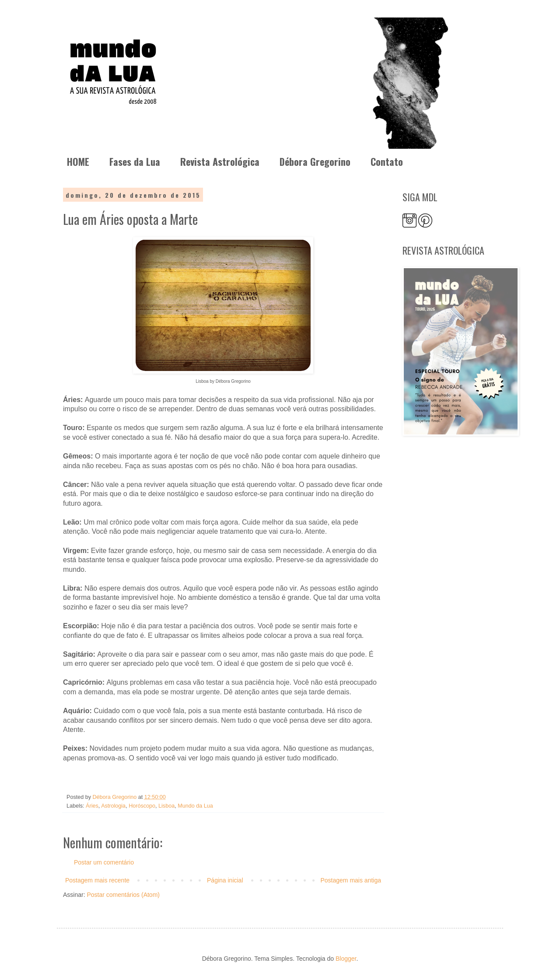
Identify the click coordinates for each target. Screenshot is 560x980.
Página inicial (225, 880)
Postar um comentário (104, 862)
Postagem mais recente (97, 880)
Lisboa (166, 806)
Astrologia (113, 806)
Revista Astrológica (220, 161)
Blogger (346, 959)
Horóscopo (142, 806)
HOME (78, 161)
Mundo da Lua (195, 806)
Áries (92, 806)
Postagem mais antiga (351, 880)
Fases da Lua (135, 161)
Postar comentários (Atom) (123, 895)
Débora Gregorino (315, 161)
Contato (387, 161)
